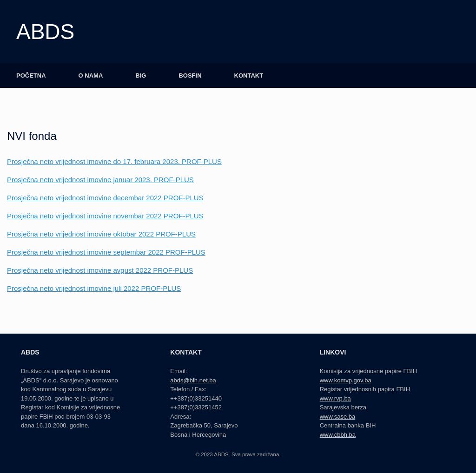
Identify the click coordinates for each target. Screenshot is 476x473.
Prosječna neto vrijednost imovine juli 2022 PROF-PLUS (94, 288)
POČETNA (31, 76)
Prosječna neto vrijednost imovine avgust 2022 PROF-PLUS (100, 270)
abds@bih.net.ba (193, 380)
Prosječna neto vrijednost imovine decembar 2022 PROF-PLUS (105, 198)
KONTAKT (249, 76)
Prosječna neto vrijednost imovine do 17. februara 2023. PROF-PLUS (114, 161)
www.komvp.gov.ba (346, 380)
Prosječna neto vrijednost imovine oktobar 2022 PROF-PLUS (101, 234)
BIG (141, 76)
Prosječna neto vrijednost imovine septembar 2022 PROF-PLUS (106, 252)
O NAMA (91, 76)
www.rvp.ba (335, 398)
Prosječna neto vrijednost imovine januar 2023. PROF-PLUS (100, 180)
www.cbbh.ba (338, 435)
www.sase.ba (338, 417)
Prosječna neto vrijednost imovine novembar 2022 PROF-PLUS (105, 216)
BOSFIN (190, 76)
